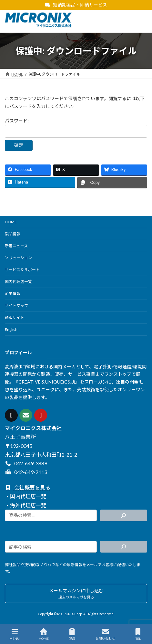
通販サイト (15, 317)
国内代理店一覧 (18, 282)
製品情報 (13, 234)
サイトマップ (16, 306)
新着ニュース (16, 246)
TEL (138, 634)
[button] (76, 593)
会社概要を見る (28, 487)
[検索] (124, 515)
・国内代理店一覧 (25, 496)
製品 (72, 634)
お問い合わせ (105, 634)
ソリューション (18, 258)
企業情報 (13, 294)
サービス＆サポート (22, 270)
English (11, 329)
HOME (11, 222)
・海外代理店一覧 (25, 505)
